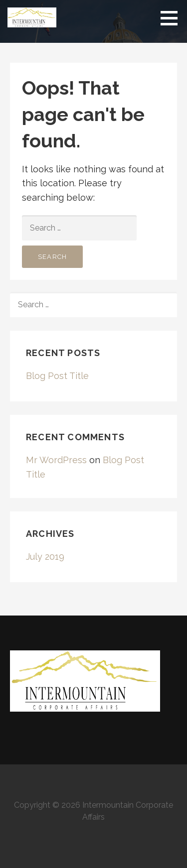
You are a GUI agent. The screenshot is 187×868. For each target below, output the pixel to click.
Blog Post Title (57, 376)
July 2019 (45, 557)
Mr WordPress (56, 460)
